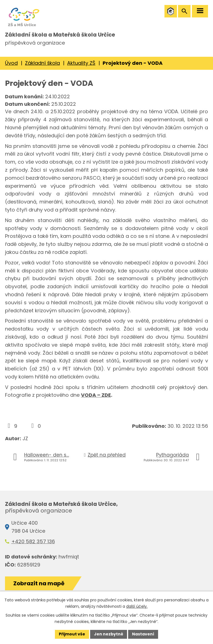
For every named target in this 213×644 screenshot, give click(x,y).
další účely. (137, 606)
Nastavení (143, 634)
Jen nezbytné (109, 634)
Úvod (11, 63)
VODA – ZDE (96, 395)
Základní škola (42, 63)
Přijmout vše (72, 634)
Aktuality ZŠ (81, 63)
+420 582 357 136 (33, 541)
